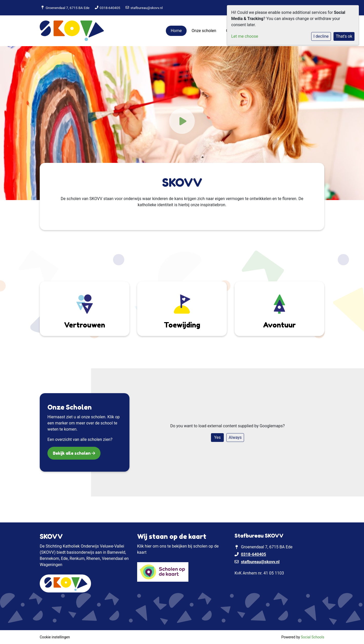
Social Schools (313, 637)
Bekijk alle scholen (72, 453)
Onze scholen (204, 31)
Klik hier (144, 546)
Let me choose (245, 36)
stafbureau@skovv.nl (147, 8)
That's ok (344, 36)
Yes (217, 437)
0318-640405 (110, 8)
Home (176, 31)
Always (235, 437)
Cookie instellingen (55, 637)
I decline (321, 36)
